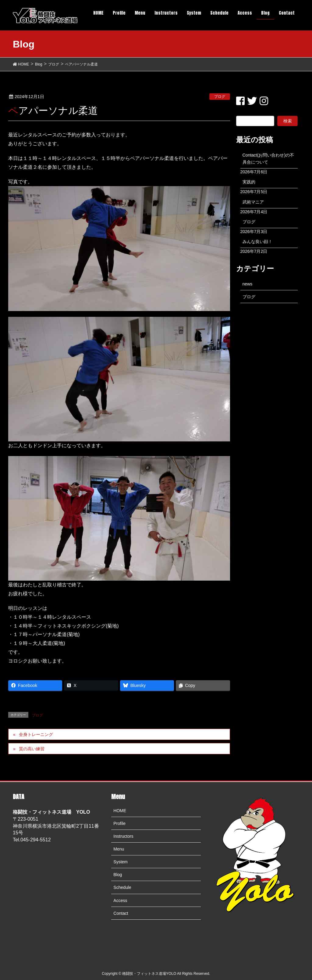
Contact (121, 913)
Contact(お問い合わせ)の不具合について (268, 159)
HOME (120, 811)
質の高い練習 (32, 749)
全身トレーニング (36, 734)
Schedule (122, 887)
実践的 (249, 182)
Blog (118, 875)
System (121, 862)
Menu (119, 849)
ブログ (220, 97)
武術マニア (253, 202)
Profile (119, 823)
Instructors (123, 836)
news (248, 284)
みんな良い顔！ (257, 242)
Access (120, 900)
